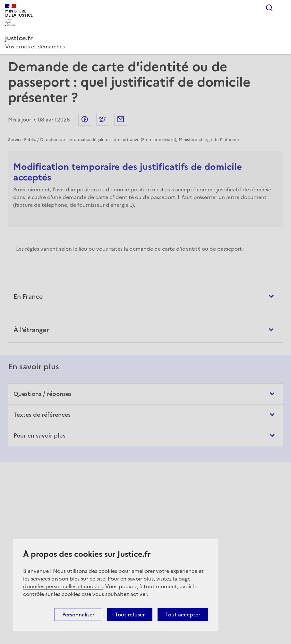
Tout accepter (183, 615)
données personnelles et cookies (63, 586)
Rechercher (269, 8)
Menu (282, 8)
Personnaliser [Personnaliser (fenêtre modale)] (78, 615)
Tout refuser (130, 615)
